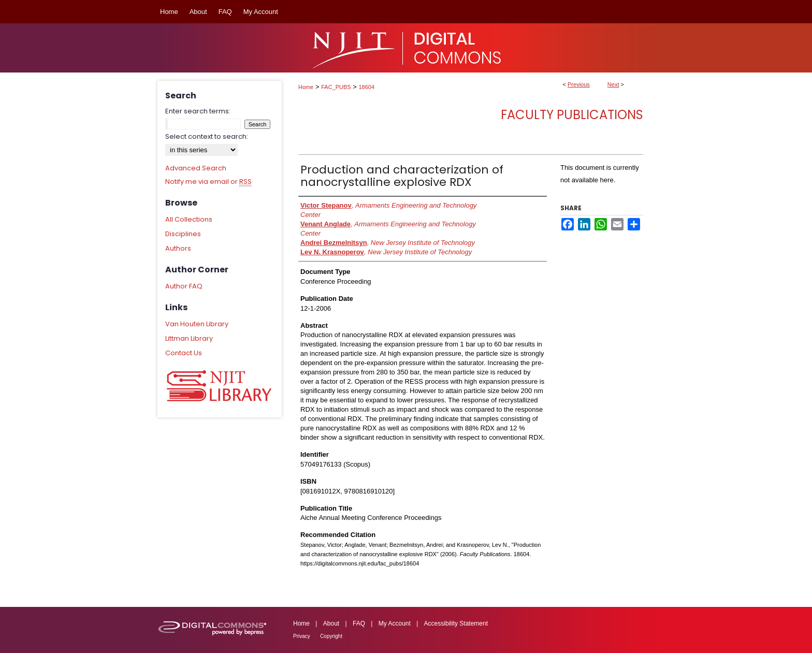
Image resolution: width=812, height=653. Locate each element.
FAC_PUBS (336, 87)
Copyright (331, 636)
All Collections (189, 219)
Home (306, 87)
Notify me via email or (208, 182)
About (331, 623)
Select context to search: (207, 136)
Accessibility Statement (456, 623)
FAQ (359, 623)
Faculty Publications (572, 115)
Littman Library (189, 338)
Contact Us (184, 353)
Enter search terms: (198, 111)
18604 (367, 87)
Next (613, 84)
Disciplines (183, 234)
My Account (395, 623)
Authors (178, 248)
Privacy (302, 636)
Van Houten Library (197, 324)
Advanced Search (196, 168)
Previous (579, 84)
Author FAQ (184, 286)
